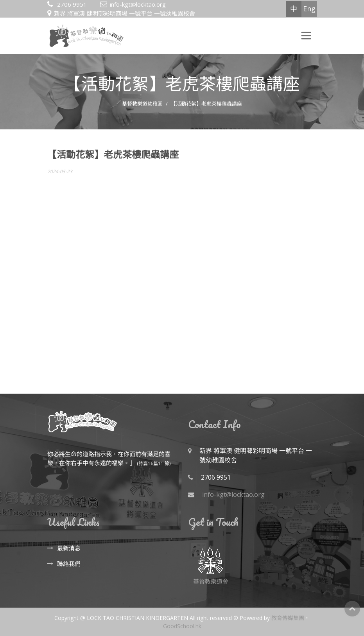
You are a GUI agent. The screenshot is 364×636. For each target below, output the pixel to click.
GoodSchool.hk (182, 626)
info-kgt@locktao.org (138, 4)
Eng (309, 9)
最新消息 (69, 548)
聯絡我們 (69, 564)
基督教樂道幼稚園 (142, 104)
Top (352, 609)
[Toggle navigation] (306, 36)
